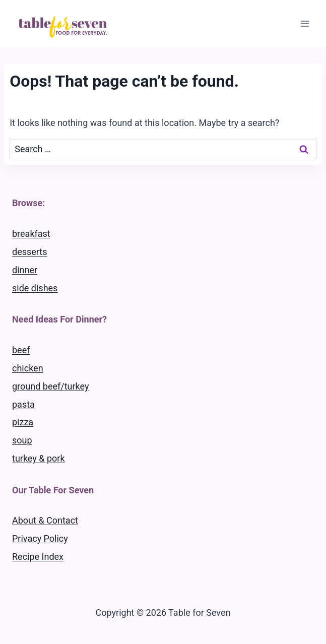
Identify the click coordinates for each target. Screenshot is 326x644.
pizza (23, 422)
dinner (25, 270)
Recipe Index (38, 557)
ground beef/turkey (50, 386)
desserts (30, 252)
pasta (23, 404)
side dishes (35, 288)
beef (21, 350)
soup (22, 440)
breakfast (31, 234)
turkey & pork (39, 458)
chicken (28, 368)
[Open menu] (305, 23)
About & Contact (45, 520)
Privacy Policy (40, 538)
